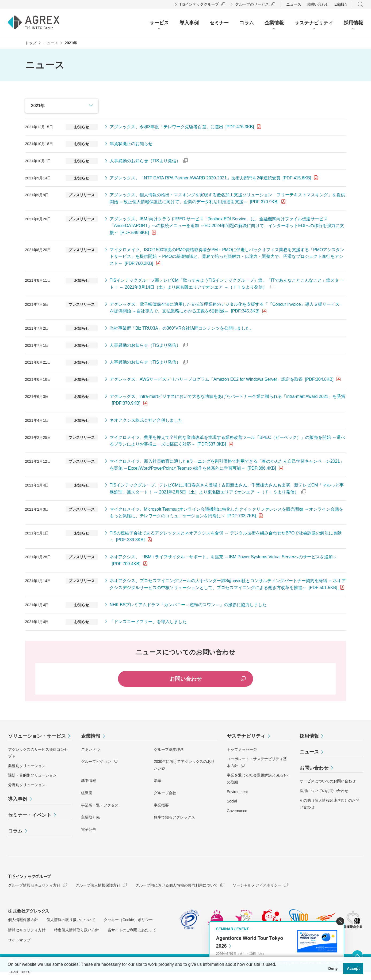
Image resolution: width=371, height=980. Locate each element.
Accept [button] (353, 968)
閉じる (340, 921)
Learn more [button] (20, 972)
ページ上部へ (357, 956)
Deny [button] (333, 968)
